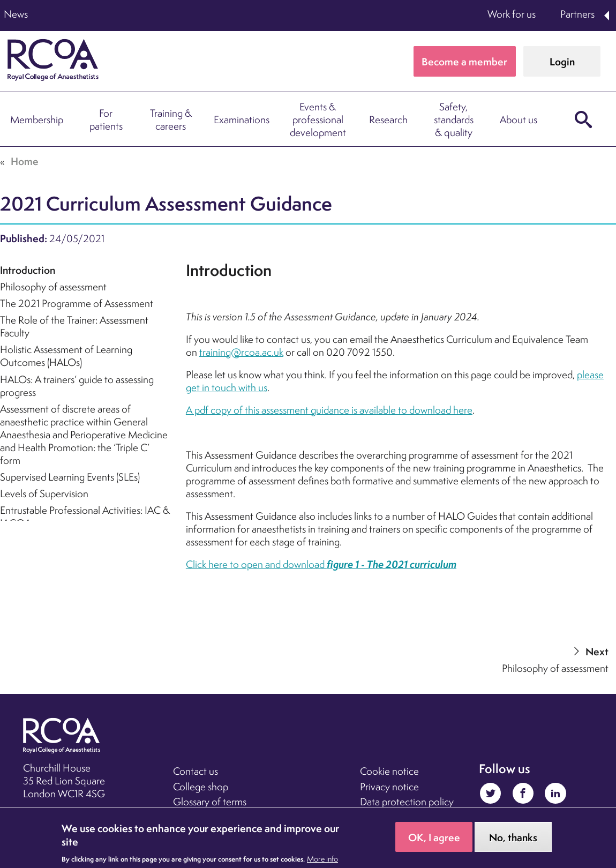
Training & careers (171, 119)
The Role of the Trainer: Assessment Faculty (74, 326)
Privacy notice (389, 787)
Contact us (196, 771)
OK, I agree (434, 837)
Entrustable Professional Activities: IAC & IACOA (85, 517)
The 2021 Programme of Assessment (77, 303)
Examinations (242, 119)
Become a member (464, 62)
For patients (106, 119)
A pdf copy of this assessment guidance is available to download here (329, 410)
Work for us (512, 14)
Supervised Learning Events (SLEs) (70, 477)
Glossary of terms (210, 802)
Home (25, 161)
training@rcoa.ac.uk (241, 352)
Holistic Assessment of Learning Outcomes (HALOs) (66, 356)
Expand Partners (607, 16)
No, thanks (513, 837)
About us (519, 119)
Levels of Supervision (44, 493)
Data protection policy (407, 802)
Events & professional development (318, 119)
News (16, 14)
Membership (37, 119)
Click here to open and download (321, 564)
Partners (577, 14)
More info (322, 859)
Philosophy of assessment (53, 287)
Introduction (28, 270)
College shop (201, 787)
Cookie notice (389, 771)
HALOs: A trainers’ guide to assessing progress (77, 386)
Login (562, 62)
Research (388, 119)
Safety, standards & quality (454, 119)
